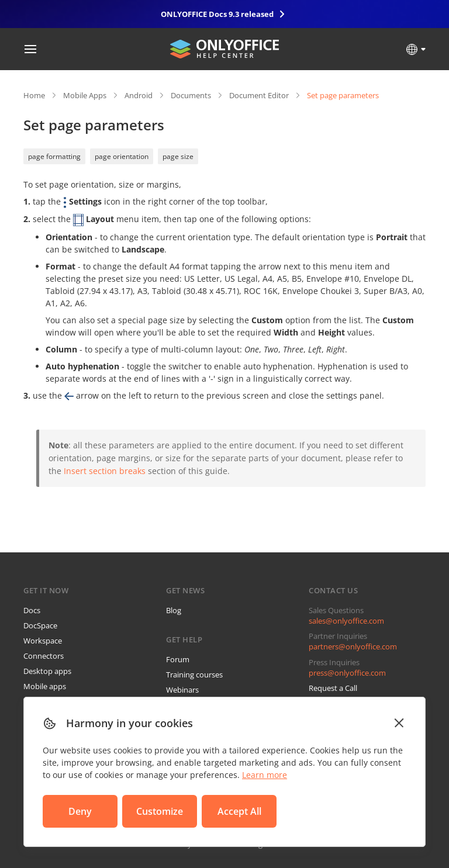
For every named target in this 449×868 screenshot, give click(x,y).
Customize (160, 811)
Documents (191, 95)
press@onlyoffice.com (347, 673)
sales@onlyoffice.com (346, 621)
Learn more (265, 775)
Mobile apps (45, 686)
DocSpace (40, 625)
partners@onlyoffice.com (353, 646)
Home (34, 95)
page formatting (54, 156)
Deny (80, 811)
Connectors (44, 656)
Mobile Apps (85, 95)
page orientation (122, 156)
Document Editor (259, 95)
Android (139, 95)
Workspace (43, 641)
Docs (32, 610)
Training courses (194, 675)
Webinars (182, 690)
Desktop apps (47, 671)
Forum (178, 659)
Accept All (239, 811)
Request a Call (333, 688)
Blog (174, 610)
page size (178, 156)
